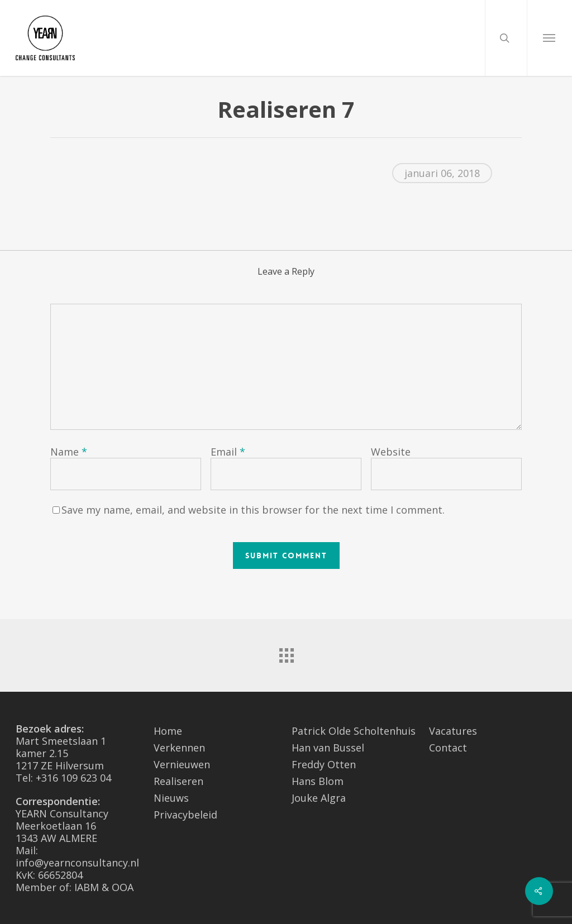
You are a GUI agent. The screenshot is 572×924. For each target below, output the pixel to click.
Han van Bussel (328, 748)
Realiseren (178, 781)
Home (168, 731)
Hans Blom (318, 781)
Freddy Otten (324, 764)
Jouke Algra (319, 798)
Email (228, 452)
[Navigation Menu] (549, 38)
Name (69, 452)
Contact (448, 748)
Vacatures (453, 731)
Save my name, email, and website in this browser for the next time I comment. (253, 510)
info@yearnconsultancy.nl (77, 863)
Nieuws (171, 798)
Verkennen (179, 748)
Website (391, 452)
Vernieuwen (182, 764)
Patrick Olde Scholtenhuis (354, 731)
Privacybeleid (185, 815)
